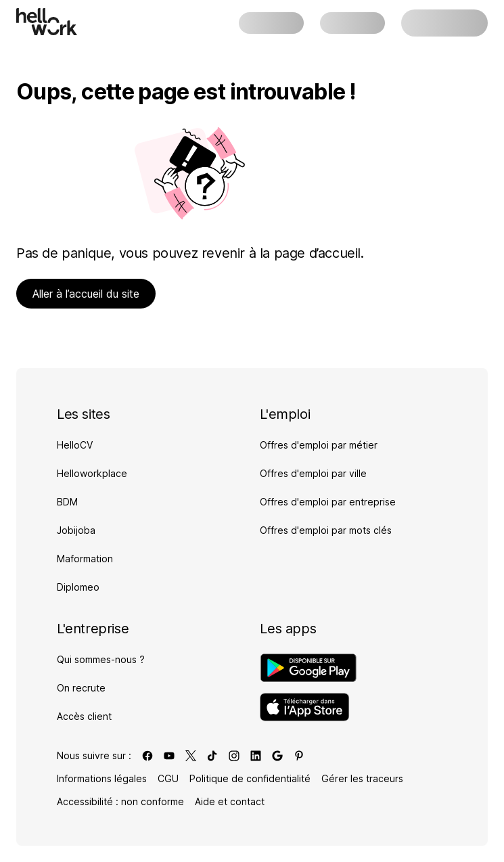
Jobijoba (76, 530)
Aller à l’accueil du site (86, 294)
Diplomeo (78, 587)
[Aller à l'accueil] (47, 22)
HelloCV (75, 445)
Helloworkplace (92, 473)
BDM (67, 502)
